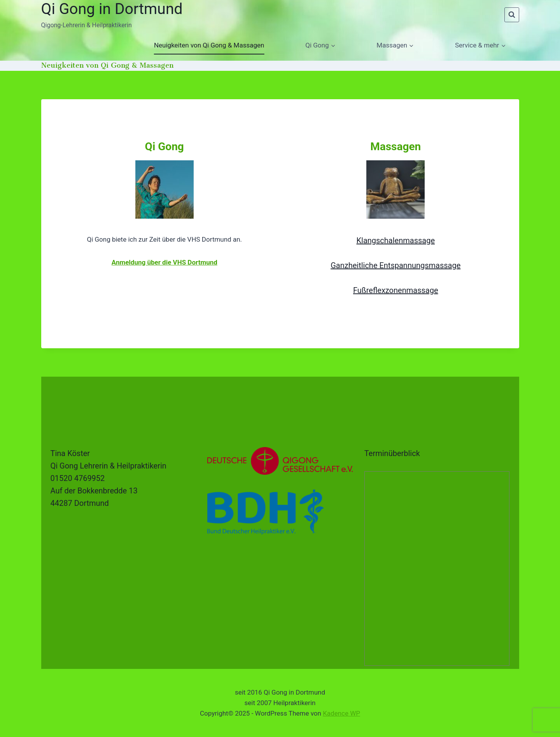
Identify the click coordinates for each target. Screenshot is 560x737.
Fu (357, 290)
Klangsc (370, 240)
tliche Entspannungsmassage (409, 265)
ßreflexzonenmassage (400, 290)
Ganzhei (345, 265)
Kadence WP (341, 713)
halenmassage (409, 240)
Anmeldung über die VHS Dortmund (164, 262)
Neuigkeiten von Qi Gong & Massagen (209, 45)
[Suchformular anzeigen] (512, 15)
